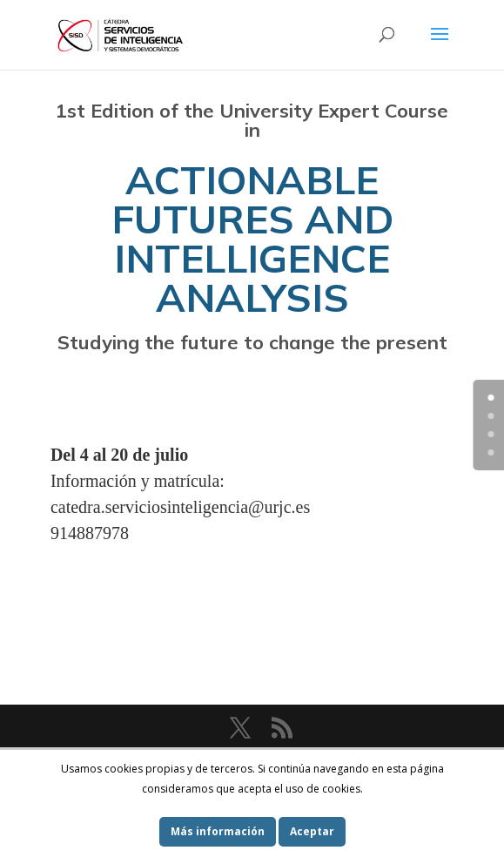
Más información (218, 831)
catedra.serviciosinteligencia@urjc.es (180, 507)
